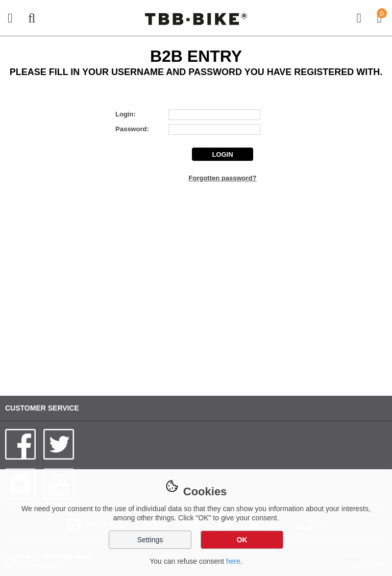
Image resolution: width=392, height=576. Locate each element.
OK (242, 540)
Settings (150, 540)
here (233, 561)
